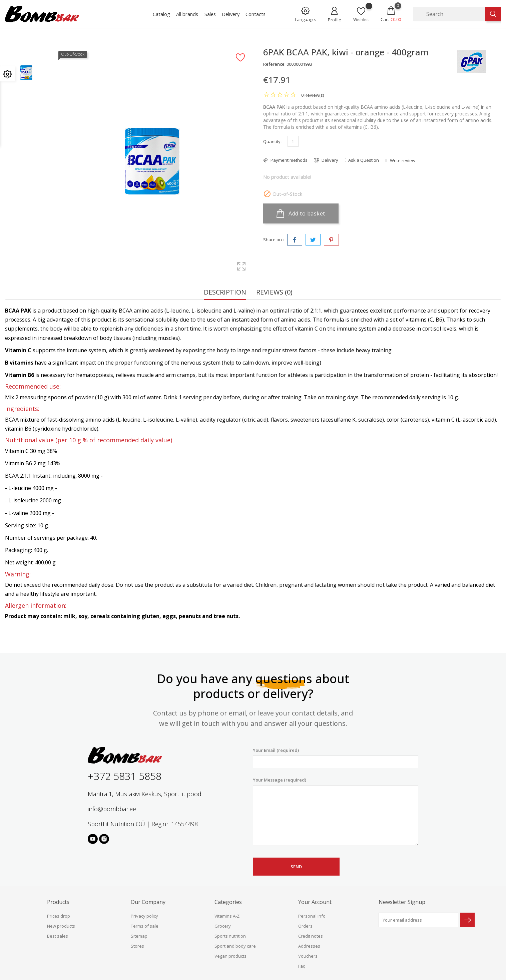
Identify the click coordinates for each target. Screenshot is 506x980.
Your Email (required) (336, 758)
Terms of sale (145, 926)
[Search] (449, 14)
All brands (187, 14)
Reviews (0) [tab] (274, 293)
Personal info (312, 916)
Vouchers (308, 956)
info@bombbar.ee (112, 809)
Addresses (309, 946)
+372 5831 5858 (125, 776)
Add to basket (301, 213)
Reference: (274, 64)
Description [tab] (225, 293)
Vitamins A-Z (227, 916)
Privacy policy (144, 916)
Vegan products (230, 956)
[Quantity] (293, 141)
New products (61, 926)
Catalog (161, 14)
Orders (305, 926)
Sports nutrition (230, 936)
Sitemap (139, 936)
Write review (402, 160)
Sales (210, 14)
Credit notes (311, 936)
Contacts (256, 14)
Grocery (223, 926)
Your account (315, 902)
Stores (137, 946)
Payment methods (289, 160)
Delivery (231, 14)
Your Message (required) (336, 812)
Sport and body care (235, 946)
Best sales (58, 936)
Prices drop (59, 916)
